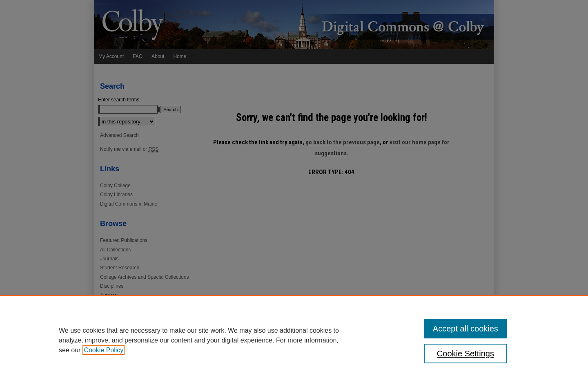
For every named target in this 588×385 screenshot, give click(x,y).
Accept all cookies (465, 329)
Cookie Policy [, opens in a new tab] (104, 350)
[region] (294, 340)
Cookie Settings (465, 354)
